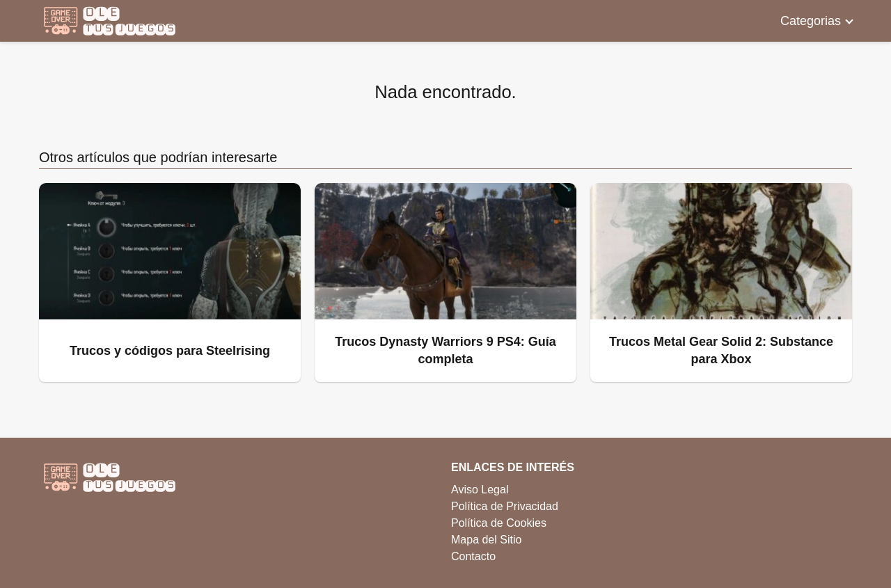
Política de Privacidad (505, 506)
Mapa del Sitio (486, 540)
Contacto (473, 556)
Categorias (811, 21)
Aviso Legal (480, 490)
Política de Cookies (499, 523)
